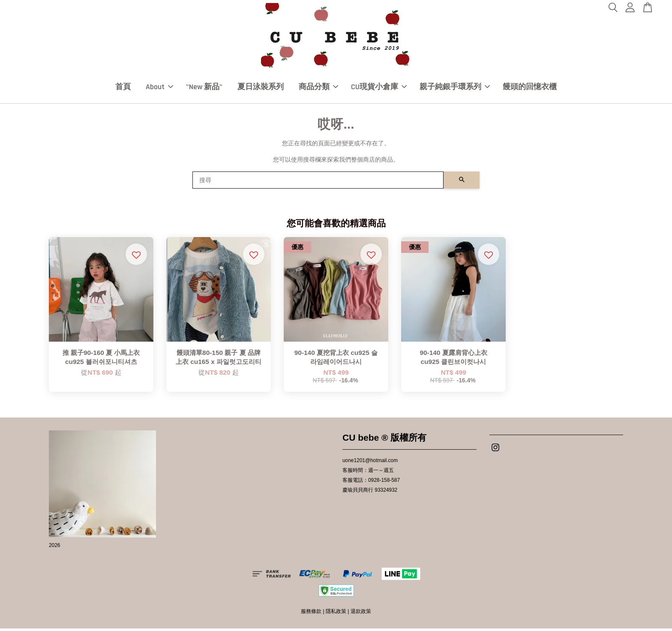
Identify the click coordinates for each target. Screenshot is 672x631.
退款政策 (361, 614)
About (159, 88)
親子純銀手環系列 (455, 88)
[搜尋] (318, 183)
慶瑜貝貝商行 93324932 (370, 493)
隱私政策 (336, 614)
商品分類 (318, 88)
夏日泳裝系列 (261, 88)
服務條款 (311, 614)
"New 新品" (204, 88)
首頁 (123, 88)
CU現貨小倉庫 (379, 88)
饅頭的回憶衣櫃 (530, 88)
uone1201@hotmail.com (370, 463)
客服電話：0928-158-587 (371, 483)
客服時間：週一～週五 (368, 473)
